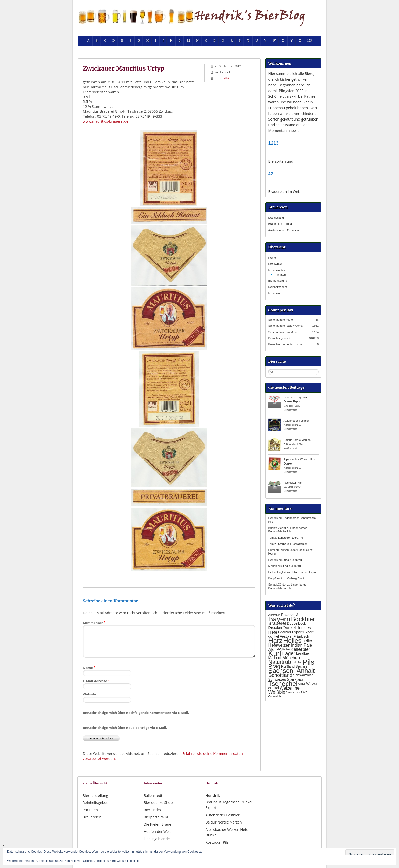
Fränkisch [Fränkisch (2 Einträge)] (301, 636)
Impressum (275, 293)
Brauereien (92, 817)
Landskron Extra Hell (291, 538)
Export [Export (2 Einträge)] (297, 632)
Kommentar (94, 623)
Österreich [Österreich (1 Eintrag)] (274, 696)
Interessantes (277, 270)
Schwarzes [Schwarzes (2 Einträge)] (277, 679)
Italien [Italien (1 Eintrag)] (286, 649)
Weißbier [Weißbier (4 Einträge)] (277, 692)
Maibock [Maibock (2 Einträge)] (275, 658)
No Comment (290, 410)
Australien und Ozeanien (283, 230)
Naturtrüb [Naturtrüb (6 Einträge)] (280, 662)
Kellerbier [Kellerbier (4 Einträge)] (300, 649)
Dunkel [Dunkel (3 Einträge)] (289, 628)
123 (310, 41)
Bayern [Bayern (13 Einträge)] (279, 619)
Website (90, 694)
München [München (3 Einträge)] (291, 658)
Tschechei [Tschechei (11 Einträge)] (283, 684)
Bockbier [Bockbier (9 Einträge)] (303, 619)
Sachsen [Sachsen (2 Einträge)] (302, 666)
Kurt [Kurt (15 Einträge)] (275, 653)
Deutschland (276, 218)
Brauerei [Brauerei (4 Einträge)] (277, 623)
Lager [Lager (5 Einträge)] (289, 653)
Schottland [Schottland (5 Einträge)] (280, 675)
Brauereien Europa (280, 224)
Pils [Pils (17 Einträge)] (309, 662)
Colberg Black (296, 578)
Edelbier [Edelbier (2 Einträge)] (284, 632)
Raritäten (280, 275)
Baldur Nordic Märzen (297, 440)
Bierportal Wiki (156, 817)
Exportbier (225, 78)
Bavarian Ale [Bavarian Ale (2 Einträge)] (291, 615)
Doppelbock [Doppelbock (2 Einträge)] (296, 623)
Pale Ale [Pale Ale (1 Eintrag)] (297, 662)
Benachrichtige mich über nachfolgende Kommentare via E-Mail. (136, 713)
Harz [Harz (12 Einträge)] (275, 641)
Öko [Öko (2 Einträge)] (304, 692)
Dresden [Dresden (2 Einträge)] (275, 628)
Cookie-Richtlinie (128, 861)
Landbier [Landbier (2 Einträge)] (303, 653)
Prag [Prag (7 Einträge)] (274, 666)
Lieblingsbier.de (157, 839)
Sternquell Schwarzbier (293, 544)
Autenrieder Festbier (296, 421)
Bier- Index (153, 810)
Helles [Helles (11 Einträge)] (292, 641)
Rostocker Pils (292, 483)
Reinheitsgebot (277, 287)
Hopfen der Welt (157, 832)
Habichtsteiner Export (304, 572)
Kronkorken (275, 264)
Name (89, 668)
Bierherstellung (277, 281)
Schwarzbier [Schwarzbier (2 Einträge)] (303, 675)
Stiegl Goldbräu (292, 560)
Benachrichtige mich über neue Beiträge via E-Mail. (125, 728)
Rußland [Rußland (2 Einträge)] (288, 666)
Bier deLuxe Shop (158, 803)
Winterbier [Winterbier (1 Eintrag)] (294, 692)
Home (272, 258)
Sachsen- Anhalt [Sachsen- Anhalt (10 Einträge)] (291, 671)
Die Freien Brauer (158, 824)
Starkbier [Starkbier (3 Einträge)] (295, 679)
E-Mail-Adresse (96, 681)
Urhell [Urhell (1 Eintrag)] (302, 684)
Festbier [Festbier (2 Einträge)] (286, 636)
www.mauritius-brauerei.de (106, 121)
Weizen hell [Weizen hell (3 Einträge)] (290, 688)
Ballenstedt (153, 795)
